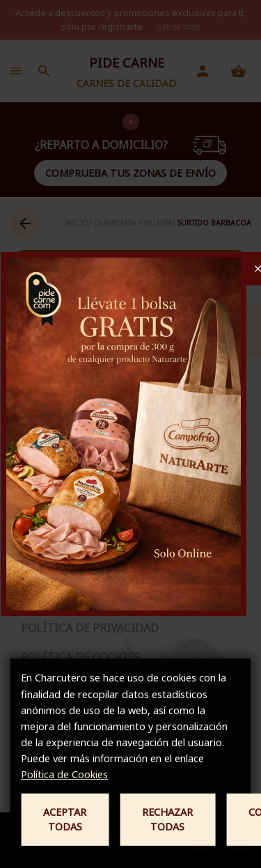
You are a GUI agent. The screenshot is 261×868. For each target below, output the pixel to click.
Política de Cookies (64, 774)
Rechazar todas (167, 820)
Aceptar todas (65, 820)
